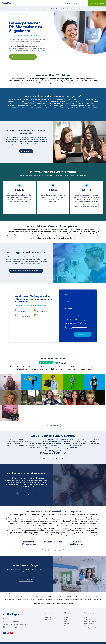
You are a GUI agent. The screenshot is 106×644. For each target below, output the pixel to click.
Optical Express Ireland (90, 626)
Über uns (59, 9)
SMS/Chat (68, 319)
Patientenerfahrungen (76, 9)
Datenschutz (70, 643)
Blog (66, 622)
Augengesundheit (50, 9)
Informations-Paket (89, 620)
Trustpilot (66, 9)
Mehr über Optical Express (53, 550)
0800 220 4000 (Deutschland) (14, 619)
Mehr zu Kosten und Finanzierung (53, 458)
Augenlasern (28, 9)
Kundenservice (68, 620)
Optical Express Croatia (90, 628)
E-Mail (75, 319)
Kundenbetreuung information (73, 626)
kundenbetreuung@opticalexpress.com (17, 627)
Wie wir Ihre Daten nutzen (82, 643)
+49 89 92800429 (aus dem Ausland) (16, 624)
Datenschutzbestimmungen (79, 327)
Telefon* (67, 301)
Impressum (62, 643)
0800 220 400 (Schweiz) (13, 622)
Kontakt (67, 624)
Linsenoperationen (38, 9)
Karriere (86, 617)
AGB (56, 643)
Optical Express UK (89, 624)
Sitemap (50, 643)
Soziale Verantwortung (90, 622)
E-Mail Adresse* (69, 308)
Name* (67, 294)
